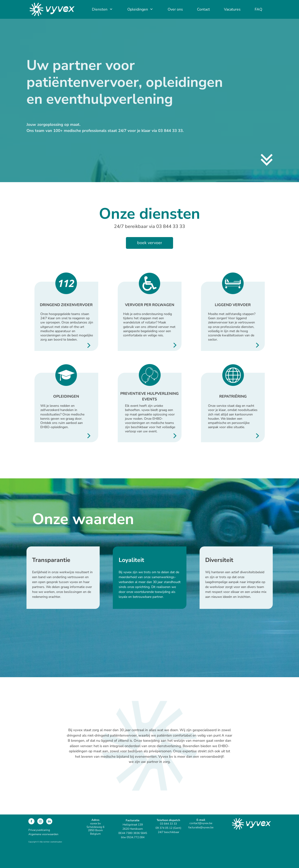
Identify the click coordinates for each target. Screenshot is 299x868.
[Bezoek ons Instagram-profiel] (40, 821)
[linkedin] (49, 821)
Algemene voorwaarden (43, 834)
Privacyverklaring (39, 830)
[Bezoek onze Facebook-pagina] (31, 821)
